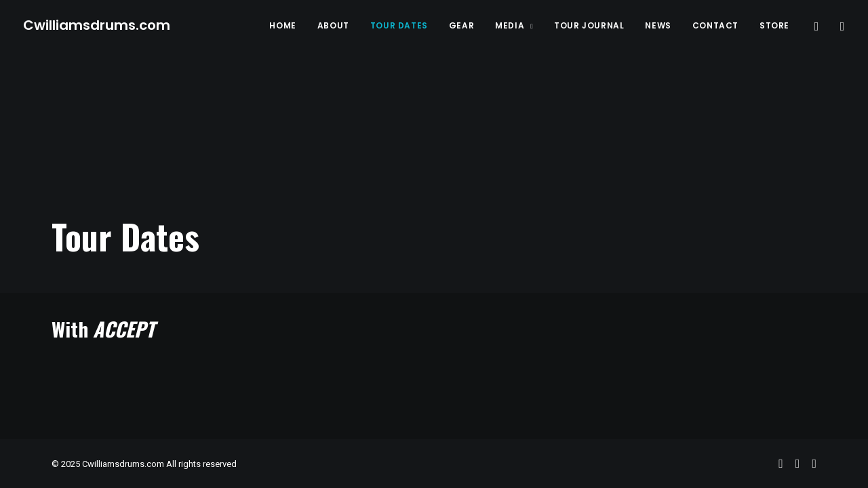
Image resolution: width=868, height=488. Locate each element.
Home (282, 25)
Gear (461, 25)
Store (774, 25)
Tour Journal (589, 25)
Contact (715, 25)
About (333, 25)
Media (514, 25)
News (658, 25)
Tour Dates (399, 25)
